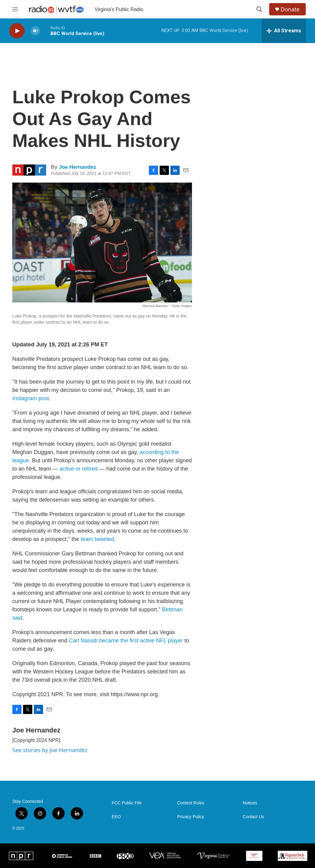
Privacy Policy (191, 817)
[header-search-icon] (259, 9)
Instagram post (31, 398)
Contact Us (253, 817)
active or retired (78, 469)
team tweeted (98, 539)
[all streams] (284, 31)
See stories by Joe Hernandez (50, 750)
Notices (250, 803)
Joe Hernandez (77, 167)
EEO (116, 817)
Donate (290, 9)
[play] (17, 31)
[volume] (35, 31)
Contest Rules (191, 803)
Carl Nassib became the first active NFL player (125, 641)
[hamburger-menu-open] (15, 9)
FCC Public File (127, 803)
